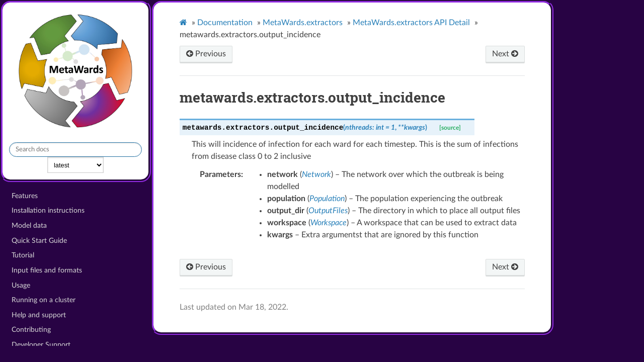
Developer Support (41, 345)
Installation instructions (48, 210)
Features (25, 196)
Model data (29, 225)
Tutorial (23, 255)
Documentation (225, 23)
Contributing (31, 330)
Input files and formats (47, 270)
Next (505, 54)
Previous (206, 54)
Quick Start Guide (39, 241)
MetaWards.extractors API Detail (411, 23)
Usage (21, 285)
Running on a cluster (44, 300)
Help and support (39, 315)
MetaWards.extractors (303, 23)
